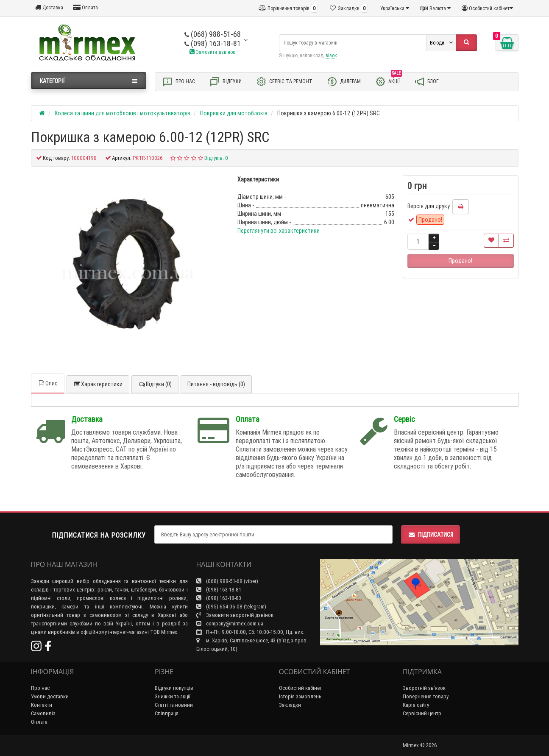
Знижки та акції (173, 696)
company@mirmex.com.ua (230, 623)
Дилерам (344, 82)
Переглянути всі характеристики (279, 231)
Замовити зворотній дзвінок (235, 615)
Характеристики (98, 384)
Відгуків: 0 (216, 158)
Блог (426, 82)
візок (331, 55)
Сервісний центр (422, 713)
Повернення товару (426, 696)
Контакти (42, 705)
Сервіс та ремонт (284, 82)
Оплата (85, 7)
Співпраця (167, 713)
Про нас (179, 82)
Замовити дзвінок (212, 52)
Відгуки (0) (155, 384)
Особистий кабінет (300, 688)
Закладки (290, 705)
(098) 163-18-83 (219, 598)
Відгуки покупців (174, 688)
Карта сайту (416, 705)
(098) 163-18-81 (213, 43)
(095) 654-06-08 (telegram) (231, 607)
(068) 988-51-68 (213, 34)
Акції (389, 81)
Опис (48, 383)
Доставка (49, 7)
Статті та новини (174, 705)
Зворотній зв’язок (424, 688)
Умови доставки (50, 696)
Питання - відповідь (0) (216, 384)
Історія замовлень (300, 696)
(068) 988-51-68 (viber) (227, 581)
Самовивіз (43, 713)
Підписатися (431, 535)
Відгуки (226, 82)
